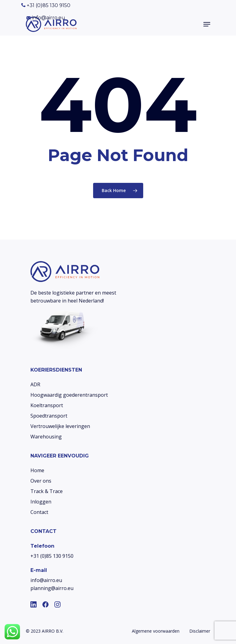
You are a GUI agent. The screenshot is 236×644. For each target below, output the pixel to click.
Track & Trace (47, 491)
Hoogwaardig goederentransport (69, 395)
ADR (35, 384)
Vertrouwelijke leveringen (60, 426)
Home (37, 470)
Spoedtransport (49, 416)
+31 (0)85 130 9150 (46, 5)
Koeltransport (47, 405)
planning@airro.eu (52, 588)
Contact (39, 512)
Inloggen (41, 502)
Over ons (41, 481)
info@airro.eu (46, 18)
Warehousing (46, 437)
